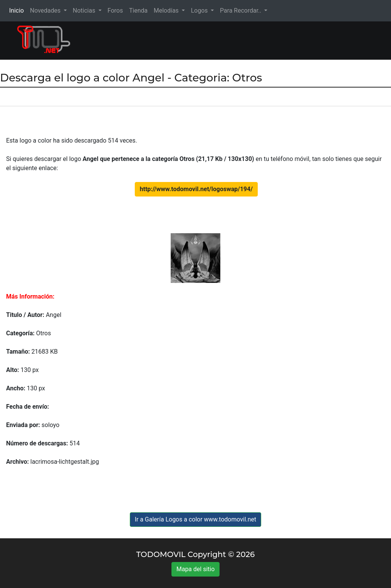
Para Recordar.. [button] (241, 11)
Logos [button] (200, 11)
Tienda (138, 11)
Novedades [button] (46, 11)
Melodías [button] (167, 11)
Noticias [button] (85, 11)
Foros (115, 11)
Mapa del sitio (195, 569)
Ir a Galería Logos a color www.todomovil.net (195, 519)
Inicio (18, 10)
